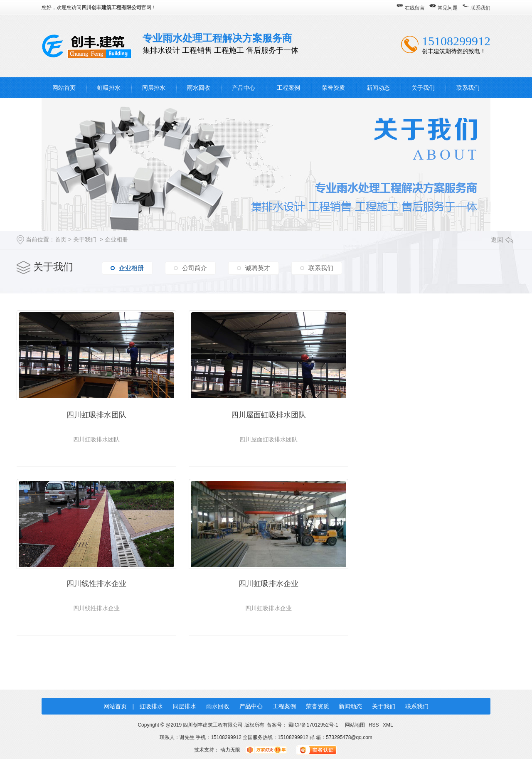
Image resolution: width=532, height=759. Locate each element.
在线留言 (415, 8)
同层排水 (154, 88)
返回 (502, 240)
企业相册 (116, 239)
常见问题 (448, 8)
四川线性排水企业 (436, 414)
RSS (374, 724)
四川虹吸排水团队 (96, 414)
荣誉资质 (333, 88)
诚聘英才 (258, 268)
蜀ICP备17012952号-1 (313, 724)
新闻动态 (378, 88)
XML (388, 724)
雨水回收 (199, 88)
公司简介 (195, 268)
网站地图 (355, 724)
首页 (61, 239)
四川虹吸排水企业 (96, 582)
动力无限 (230, 749)
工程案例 (288, 88)
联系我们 (480, 8)
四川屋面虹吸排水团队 (266, 414)
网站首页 (64, 88)
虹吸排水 (109, 88)
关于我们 (423, 88)
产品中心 (244, 88)
